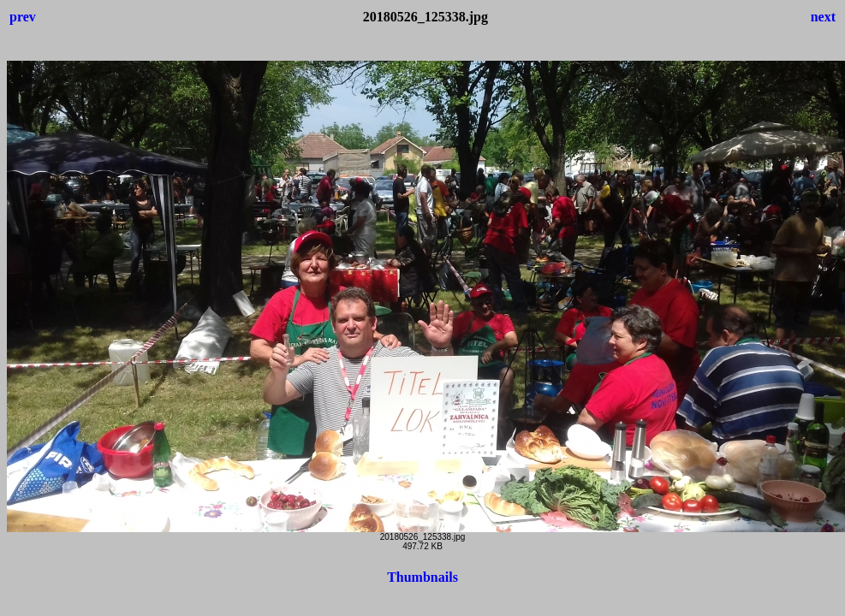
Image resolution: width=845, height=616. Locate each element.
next (823, 17)
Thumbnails (422, 577)
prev (23, 17)
